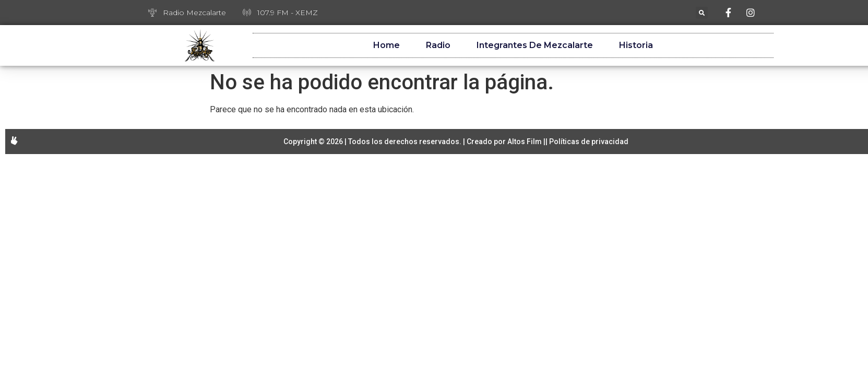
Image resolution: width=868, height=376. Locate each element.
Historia (636, 45)
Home (387, 45)
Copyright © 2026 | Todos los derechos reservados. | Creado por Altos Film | (414, 142)
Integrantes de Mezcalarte (535, 45)
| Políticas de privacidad (587, 142)
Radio (438, 45)
